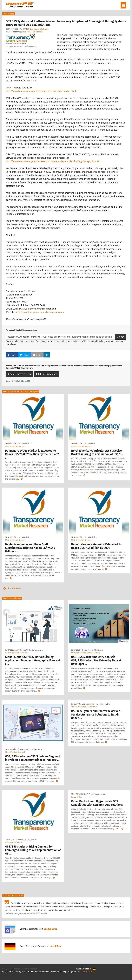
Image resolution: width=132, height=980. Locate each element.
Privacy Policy (21, 972)
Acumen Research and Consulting (85, 653)
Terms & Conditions (36, 972)
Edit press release (47, 374)
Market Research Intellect (16, 653)
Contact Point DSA (54, 972)
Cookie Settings (88, 972)
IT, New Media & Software (38, 29)
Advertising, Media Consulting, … (29, 650)
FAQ (4, 972)
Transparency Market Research (84, 707)
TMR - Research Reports (32, 32)
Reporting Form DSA (72, 972)
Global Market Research (15, 752)
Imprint (10, 972)
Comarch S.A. (77, 797)
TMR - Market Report (14, 842)
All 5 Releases (12, 589)
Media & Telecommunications (94, 794)
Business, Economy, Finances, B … (29, 749)
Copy (121, 337)
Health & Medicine (23, 444)
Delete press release (20, 374)
